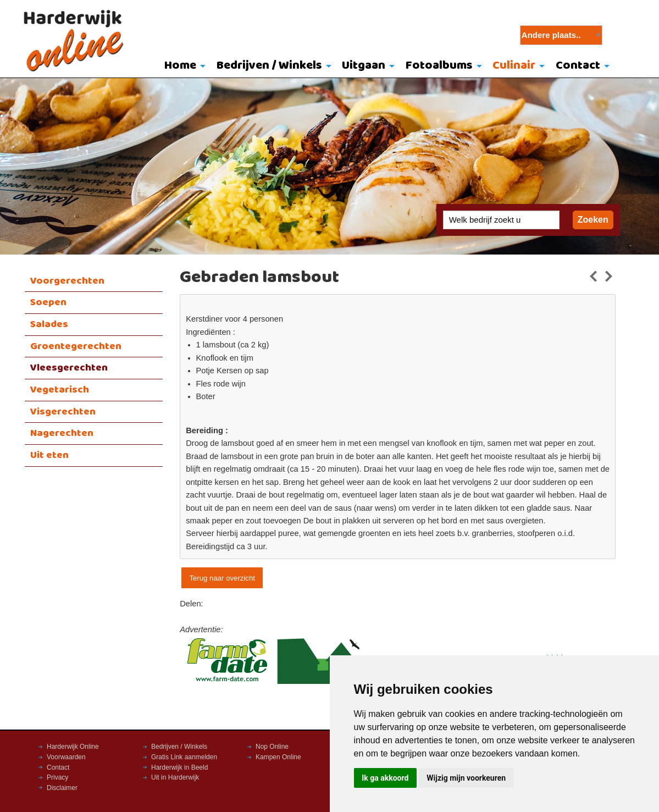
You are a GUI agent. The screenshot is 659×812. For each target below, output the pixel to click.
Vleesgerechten (69, 368)
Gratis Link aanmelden (184, 757)
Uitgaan (364, 66)
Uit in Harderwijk (175, 777)
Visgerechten (63, 412)
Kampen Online (278, 757)
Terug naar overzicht (222, 578)
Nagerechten (62, 433)
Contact (578, 66)
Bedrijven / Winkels (269, 66)
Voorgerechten (67, 281)
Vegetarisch (60, 390)
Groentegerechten (76, 346)
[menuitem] (182, 67)
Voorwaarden (66, 757)
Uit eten (49, 455)
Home (180, 66)
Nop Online (272, 747)
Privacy (57, 777)
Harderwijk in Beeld (179, 767)
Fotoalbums (439, 66)
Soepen (48, 302)
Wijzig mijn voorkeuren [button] (466, 778)
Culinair (514, 66)
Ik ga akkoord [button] (385, 778)
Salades (49, 324)
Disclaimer (62, 788)
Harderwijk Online (73, 747)
